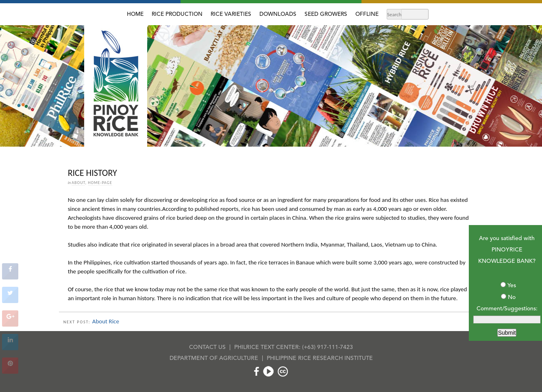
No (512, 297)
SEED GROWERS (326, 14)
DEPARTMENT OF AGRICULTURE (214, 358)
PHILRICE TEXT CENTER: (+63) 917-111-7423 (294, 347)
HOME (135, 14)
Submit (507, 333)
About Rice (106, 321)
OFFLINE (367, 14)
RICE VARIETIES (231, 14)
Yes (512, 286)
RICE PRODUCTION (177, 14)
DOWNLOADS (278, 14)
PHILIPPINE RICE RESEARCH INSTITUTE (320, 358)
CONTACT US (207, 347)
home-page (100, 183)
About (78, 183)
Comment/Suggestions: (507, 309)
